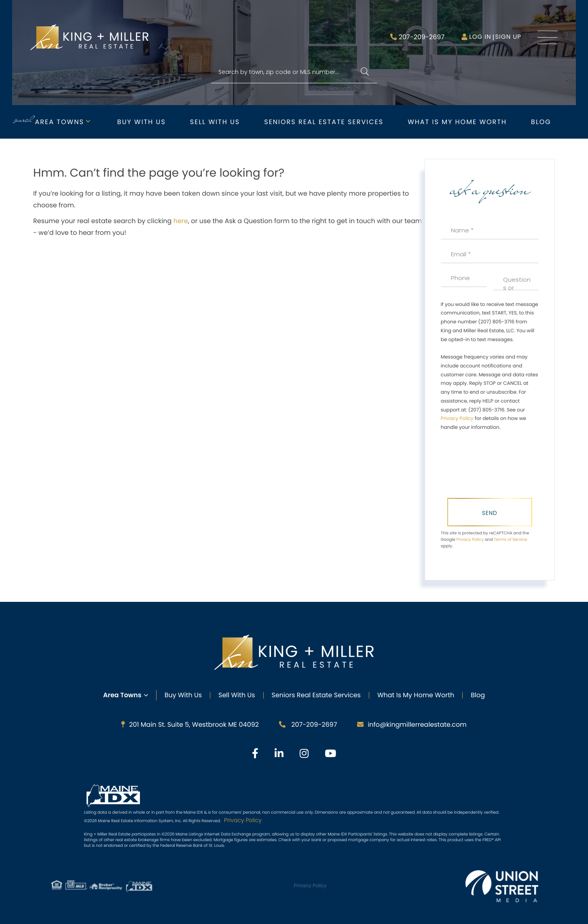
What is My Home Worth (457, 122)
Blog (541, 122)
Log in (480, 37)
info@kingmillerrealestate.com (412, 725)
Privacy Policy (457, 419)
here (181, 221)
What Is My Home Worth (416, 695)
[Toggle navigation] (548, 37)
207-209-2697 (422, 37)
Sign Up (508, 37)
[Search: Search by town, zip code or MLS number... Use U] (294, 72)
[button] (365, 72)
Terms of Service (510, 539)
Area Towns (60, 122)
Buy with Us (142, 122)
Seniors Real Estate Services (324, 122)
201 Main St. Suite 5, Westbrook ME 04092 (190, 725)
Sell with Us (215, 122)
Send (490, 513)
